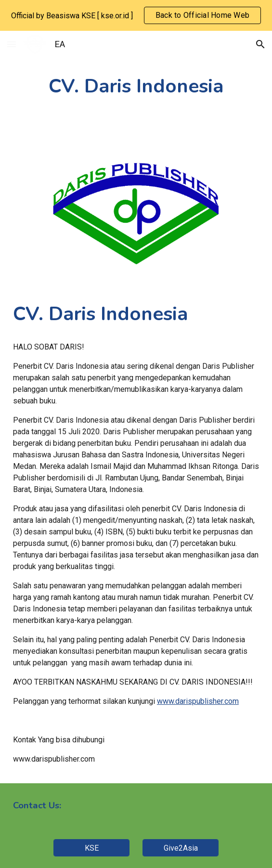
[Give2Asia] (180, 848)
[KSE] (91, 848)
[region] (136, 15)
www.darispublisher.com (198, 701)
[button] (12, 44)
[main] (136, 86)
